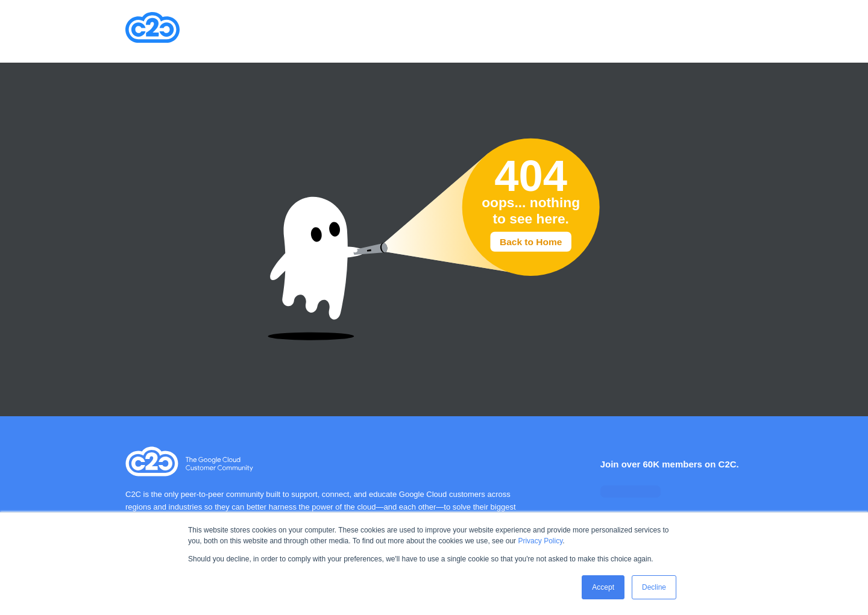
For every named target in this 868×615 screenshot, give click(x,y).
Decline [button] (654, 587)
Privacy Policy (540, 541)
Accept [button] (603, 587)
